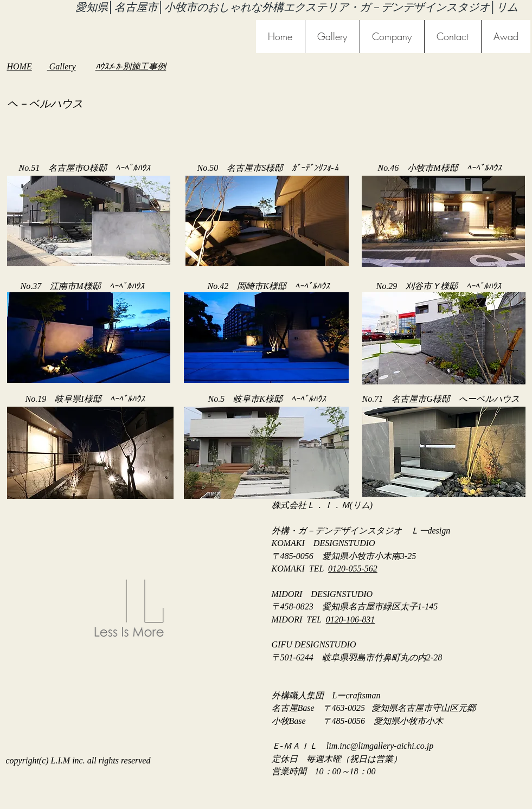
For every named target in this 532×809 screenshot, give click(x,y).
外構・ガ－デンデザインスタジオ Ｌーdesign (361, 531)
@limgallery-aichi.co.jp (392, 746)
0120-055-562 (353, 569)
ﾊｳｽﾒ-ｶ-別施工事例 (131, 66)
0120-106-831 (351, 619)
